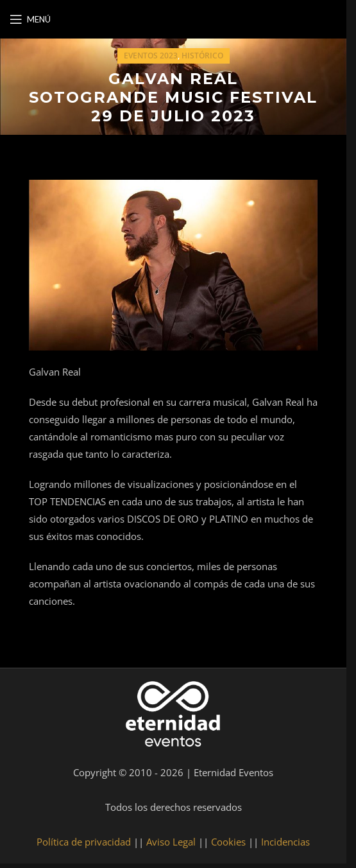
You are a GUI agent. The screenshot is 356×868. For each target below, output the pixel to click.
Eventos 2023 (151, 56)
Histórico (202, 56)
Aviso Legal (171, 842)
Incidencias (285, 842)
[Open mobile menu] (30, 19)
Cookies (228, 842)
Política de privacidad (84, 842)
